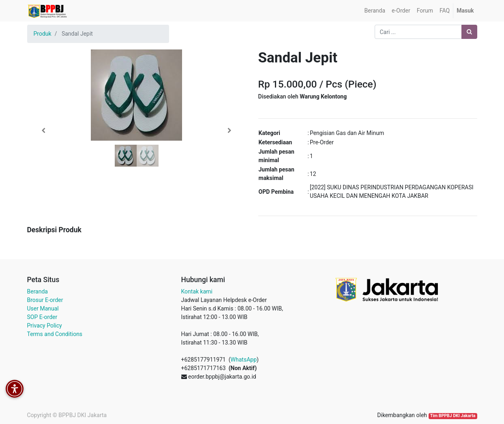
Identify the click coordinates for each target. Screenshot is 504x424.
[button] (44, 131)
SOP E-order (42, 317)
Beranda (38, 291)
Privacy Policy (45, 325)
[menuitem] (375, 11)
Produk (43, 34)
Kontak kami (197, 291)
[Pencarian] (469, 32)
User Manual (43, 308)
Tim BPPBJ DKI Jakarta (453, 416)
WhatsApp (244, 360)
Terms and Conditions (55, 334)
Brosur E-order (45, 300)
